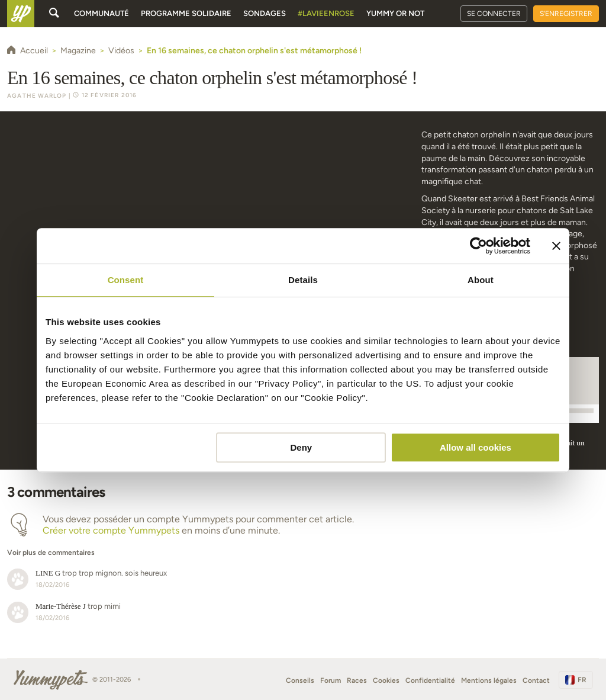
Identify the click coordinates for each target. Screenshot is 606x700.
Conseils (300, 680)
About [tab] (481, 280)
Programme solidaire (186, 13)
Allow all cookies (476, 447)
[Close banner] (556, 246)
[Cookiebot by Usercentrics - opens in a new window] (478, 246)
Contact (536, 680)
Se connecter (494, 14)
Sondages (265, 13)
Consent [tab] (126, 280)
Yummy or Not (395, 13)
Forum (331, 680)
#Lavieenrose (326, 13)
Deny (302, 447)
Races (357, 680)
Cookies (386, 680)
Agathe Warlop (37, 96)
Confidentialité (430, 680)
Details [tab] (303, 280)
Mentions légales (489, 680)
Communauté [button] (101, 13)
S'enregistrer (566, 14)
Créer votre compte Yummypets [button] (111, 530)
